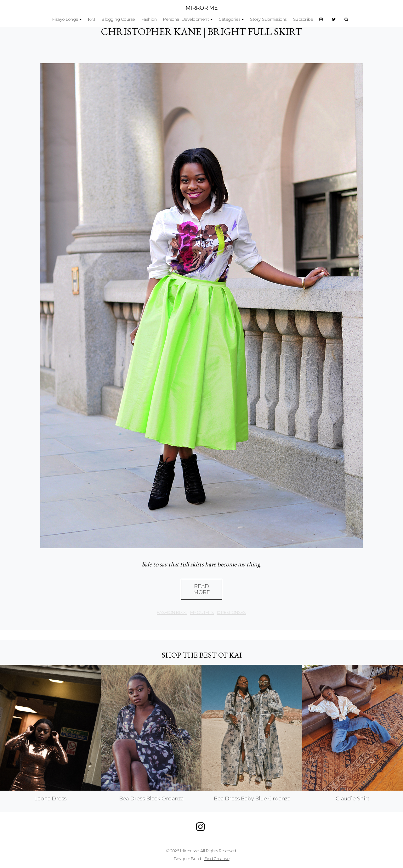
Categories (230, 19)
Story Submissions (268, 19)
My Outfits (202, 612)
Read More (202, 589)
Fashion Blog (172, 612)
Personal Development (186, 19)
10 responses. (231, 612)
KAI (92, 19)
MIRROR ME (201, 8)
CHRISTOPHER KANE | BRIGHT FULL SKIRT (201, 31)
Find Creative (217, 859)
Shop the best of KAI (202, 655)
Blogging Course (118, 19)
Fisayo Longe (65, 19)
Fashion (149, 19)
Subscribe (303, 19)
